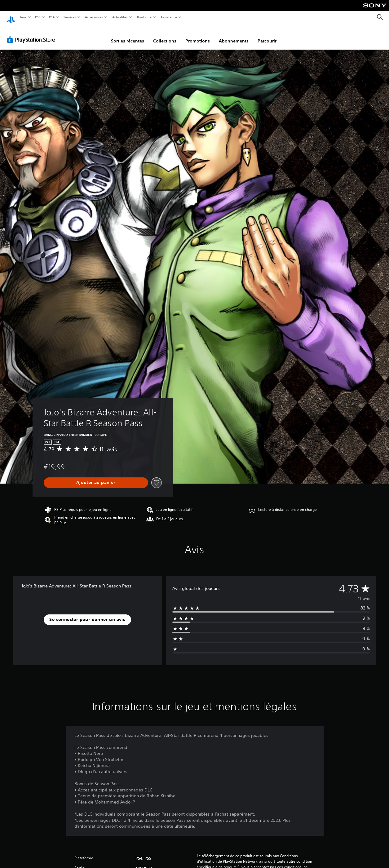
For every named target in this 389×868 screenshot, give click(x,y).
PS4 (52, 17)
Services (70, 17)
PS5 (38, 17)
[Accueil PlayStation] (11, 17)
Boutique (144, 17)
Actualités (120, 17)
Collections (165, 35)
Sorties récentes (128, 35)
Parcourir (267, 35)
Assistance (169, 17)
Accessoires (94, 17)
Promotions (198, 35)
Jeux (23, 17)
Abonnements (234, 35)
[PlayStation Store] (32, 34)
